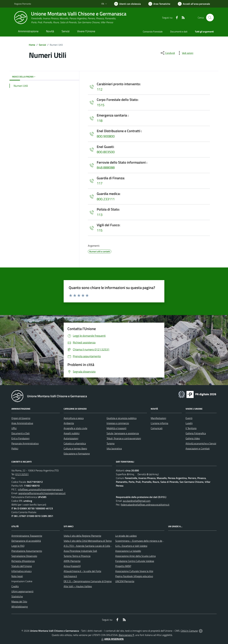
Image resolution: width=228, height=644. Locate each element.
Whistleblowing (20, 607)
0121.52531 (22, 474)
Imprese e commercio (118, 423)
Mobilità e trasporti (116, 428)
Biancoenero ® (126, 635)
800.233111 (106, 199)
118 (100, 121)
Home (32, 45)
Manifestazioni (158, 418)
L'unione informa (159, 423)
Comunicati (157, 428)
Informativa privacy (22, 571)
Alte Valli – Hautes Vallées (78, 586)
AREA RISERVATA (112, 639)
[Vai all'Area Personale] (194, 4)
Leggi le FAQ (18, 546)
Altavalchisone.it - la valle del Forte (82, 571)
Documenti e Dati (21, 433)
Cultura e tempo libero (75, 448)
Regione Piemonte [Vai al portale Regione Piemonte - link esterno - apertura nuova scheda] (23, 4)
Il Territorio (191, 428)
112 (100, 89)
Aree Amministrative (22, 423)
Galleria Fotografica (196, 433)
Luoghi (189, 423)
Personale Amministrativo (25, 443)
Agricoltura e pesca (74, 418)
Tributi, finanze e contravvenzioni (124, 438)
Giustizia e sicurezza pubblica (122, 418)
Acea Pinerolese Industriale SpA (80, 551)
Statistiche (17, 596)
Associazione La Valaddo (128, 551)
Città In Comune (189, 631)
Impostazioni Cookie (22, 581)
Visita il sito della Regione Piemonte (82, 536)
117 (100, 183)
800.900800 (106, 136)
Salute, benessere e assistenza (123, 433)
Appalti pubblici (72, 433)
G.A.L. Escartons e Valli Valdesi (131, 546)
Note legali (17, 576)
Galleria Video (193, 438)
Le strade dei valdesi (126, 536)
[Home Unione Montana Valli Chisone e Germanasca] (70, 18)
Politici (15, 448)
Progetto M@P (123, 566)
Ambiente (69, 423)
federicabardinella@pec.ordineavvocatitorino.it (145, 505)
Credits (15, 586)
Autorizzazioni (71, 438)
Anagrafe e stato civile (75, 428)
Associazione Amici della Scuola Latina (135, 556)
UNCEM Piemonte (125, 581)
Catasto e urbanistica (75, 443)
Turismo (111, 443)
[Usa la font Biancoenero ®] (127, 4)
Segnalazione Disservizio (24, 556)
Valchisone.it (70, 576)
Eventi (189, 418)
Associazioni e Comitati (198, 448)
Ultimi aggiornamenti (22, 591)
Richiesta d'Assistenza (23, 561)
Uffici (14, 428)
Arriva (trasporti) (72, 566)
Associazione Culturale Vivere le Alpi (134, 571)
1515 (101, 105)
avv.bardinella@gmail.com (137, 501)
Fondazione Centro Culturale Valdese (135, 561)
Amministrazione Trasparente (27, 536)
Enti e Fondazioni (20, 438)
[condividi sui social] (168, 53)
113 (100, 215)
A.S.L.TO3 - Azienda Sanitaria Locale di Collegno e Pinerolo (94, 546)
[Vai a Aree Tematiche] (159, 4)
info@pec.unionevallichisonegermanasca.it (40, 489)
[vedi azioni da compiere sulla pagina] (185, 53)
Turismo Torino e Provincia (77, 556)
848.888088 (106, 168)
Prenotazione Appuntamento (27, 551)
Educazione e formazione (77, 454)
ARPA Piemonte (72, 561)
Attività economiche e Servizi (201, 443)
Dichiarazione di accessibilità (26, 541)
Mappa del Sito (19, 601)
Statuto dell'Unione (22, 566)
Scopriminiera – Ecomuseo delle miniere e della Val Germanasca (149, 541)
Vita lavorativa (114, 448)
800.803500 (106, 152)
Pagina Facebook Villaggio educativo (134, 576)
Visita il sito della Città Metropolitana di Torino (88, 541)
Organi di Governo (21, 418)
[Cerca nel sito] (210, 18)
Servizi (42, 45)
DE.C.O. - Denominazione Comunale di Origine (88, 581)
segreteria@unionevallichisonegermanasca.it (42, 493)
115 (100, 230)
